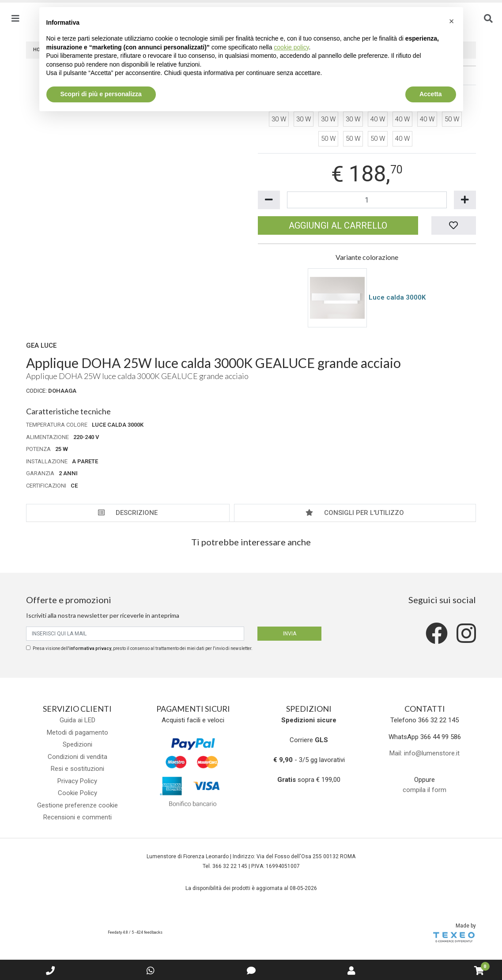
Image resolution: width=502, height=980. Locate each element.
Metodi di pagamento (77, 732)
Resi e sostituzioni (77, 769)
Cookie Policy (77, 793)
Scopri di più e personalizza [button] (101, 94)
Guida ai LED (77, 720)
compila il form (425, 790)
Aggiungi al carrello (338, 225)
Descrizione (128, 513)
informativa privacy (90, 648)
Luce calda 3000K (397, 297)
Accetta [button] (431, 94)
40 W (378, 119)
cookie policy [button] (291, 47)
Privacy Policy (77, 781)
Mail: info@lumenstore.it (425, 753)
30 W (279, 119)
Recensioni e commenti (77, 817)
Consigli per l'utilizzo (355, 513)
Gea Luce (41, 345)
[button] (452, 21)
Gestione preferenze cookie (77, 805)
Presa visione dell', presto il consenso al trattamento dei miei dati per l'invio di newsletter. (143, 648)
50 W (452, 119)
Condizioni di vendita (77, 757)
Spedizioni (77, 744)
